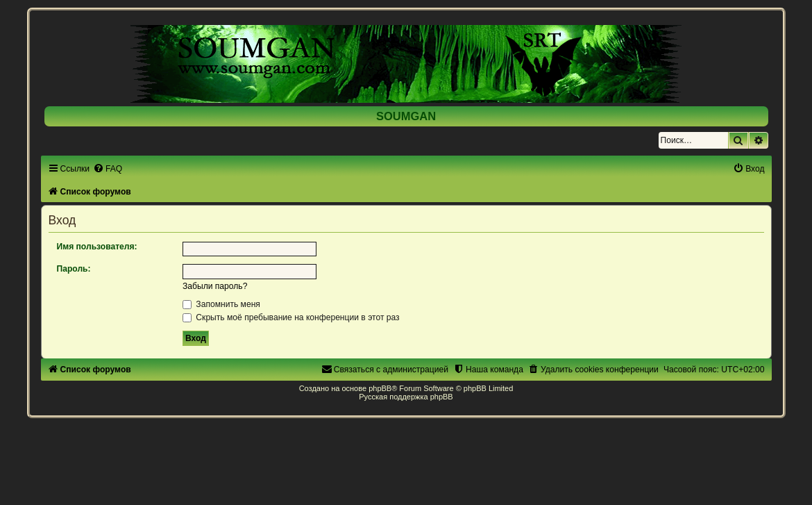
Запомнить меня (221, 304)
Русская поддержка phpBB (406, 397)
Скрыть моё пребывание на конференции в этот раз (291, 317)
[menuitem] (108, 169)
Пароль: (74, 269)
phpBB (380, 388)
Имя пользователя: (97, 247)
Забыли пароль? (215, 286)
